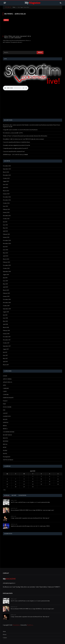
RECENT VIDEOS (7, 435)
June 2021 (5, 225)
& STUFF (5, 376)
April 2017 (5, 362)
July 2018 (5, 315)
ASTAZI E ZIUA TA (8, 382)
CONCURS (6, 395)
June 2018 (5, 318)
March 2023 (6, 191)
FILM (4, 404)
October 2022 (6, 203)
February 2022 (6, 209)
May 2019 (5, 284)
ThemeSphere (16, 625)
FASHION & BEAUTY (8, 398)
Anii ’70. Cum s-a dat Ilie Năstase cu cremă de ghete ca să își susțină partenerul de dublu (30, 502)
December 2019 (7, 265)
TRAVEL (5, 454)
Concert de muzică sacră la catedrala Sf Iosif (14, 152)
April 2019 (6, 287)
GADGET (5, 413)
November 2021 (7, 216)
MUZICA (5, 429)
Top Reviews (22, 495)
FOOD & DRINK (7, 407)
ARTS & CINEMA (7, 379)
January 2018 (6, 334)
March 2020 (6, 259)
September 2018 (7, 309)
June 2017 (5, 355)
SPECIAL (5, 444)
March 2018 (6, 327)
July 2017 (5, 352)
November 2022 (7, 200)
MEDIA (6, 20)
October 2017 (6, 343)
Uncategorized (7, 457)
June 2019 (5, 281)
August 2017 (6, 349)
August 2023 (6, 181)
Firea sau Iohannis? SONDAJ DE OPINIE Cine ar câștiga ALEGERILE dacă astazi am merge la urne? (32, 510)
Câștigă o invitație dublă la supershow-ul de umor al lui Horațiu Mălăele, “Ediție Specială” (30, 518)
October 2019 (6, 268)
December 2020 (7, 240)
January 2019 (6, 296)
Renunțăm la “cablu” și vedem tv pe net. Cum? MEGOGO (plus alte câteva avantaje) (23, 139)
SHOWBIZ (6, 441)
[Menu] (5, 3)
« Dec (4, 490)
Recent (14, 495)
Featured (5, 401)
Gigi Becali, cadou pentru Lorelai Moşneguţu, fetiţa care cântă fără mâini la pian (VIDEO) (30, 526)
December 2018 (7, 299)
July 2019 (5, 278)
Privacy (5, 635)
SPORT (5, 447)
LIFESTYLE (6, 423)
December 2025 (7, 166)
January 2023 (6, 194)
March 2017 (6, 365)
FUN (4, 410)
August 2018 (6, 312)
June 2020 (6, 250)
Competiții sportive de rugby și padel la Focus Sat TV (16, 148)
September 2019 (7, 272)
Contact (5, 638)
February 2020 (6, 262)
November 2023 (7, 175)
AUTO (4, 385)
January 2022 (6, 212)
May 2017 (5, 359)
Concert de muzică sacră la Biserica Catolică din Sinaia (16, 142)
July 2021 (5, 222)
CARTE (5, 391)
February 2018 (6, 331)
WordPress (30, 625)
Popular (7, 495)
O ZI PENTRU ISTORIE (9, 432)
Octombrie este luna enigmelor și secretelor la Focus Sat (16, 145)
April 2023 (6, 188)
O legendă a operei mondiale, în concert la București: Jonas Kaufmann (20, 130)
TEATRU (5, 451)
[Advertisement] (33, 105)
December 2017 (7, 337)
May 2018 (5, 321)
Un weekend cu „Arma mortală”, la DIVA (13, 133)
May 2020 (5, 253)
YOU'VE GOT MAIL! (8, 460)
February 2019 (6, 293)
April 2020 (6, 256)
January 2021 (6, 237)
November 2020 (7, 244)
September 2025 (7, 169)
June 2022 (5, 206)
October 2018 (6, 306)
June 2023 (6, 185)
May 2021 (5, 228)
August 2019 (6, 275)
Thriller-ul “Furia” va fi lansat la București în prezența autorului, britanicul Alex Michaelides (25, 136)
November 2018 (7, 303)
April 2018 (5, 324)
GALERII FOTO (7, 416)
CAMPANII (6, 388)
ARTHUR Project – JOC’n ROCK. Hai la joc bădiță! (15, 155)
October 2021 (6, 219)
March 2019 (6, 290)
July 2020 (5, 247)
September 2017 (7, 346)
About (4, 631)
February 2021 (6, 234)
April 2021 (5, 231)
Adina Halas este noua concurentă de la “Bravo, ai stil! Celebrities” (17, 37)
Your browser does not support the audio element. (16, 88)
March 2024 (6, 172)
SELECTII (5, 438)
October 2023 (6, 178)
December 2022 (7, 197)
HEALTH (5, 419)
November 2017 (7, 340)
